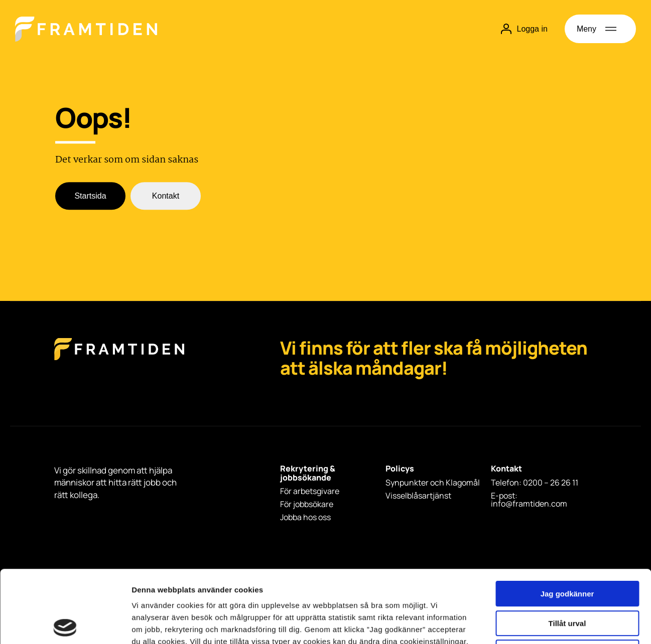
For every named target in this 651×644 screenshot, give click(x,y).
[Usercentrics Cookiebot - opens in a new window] (65, 624)
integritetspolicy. (213, 581)
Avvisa (567, 580)
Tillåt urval (567, 551)
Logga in (524, 29)
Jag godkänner (567, 521)
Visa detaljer (545, 624)
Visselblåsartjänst (418, 496)
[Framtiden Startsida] (119, 359)
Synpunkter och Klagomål (433, 482)
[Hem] (86, 29)
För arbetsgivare (310, 491)
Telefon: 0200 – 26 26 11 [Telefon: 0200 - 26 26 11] (535, 482)
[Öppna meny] (600, 29)
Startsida (90, 196)
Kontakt (166, 196)
